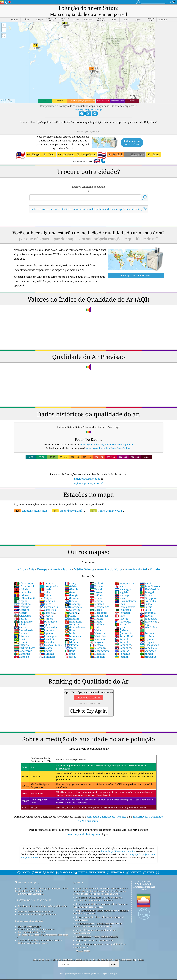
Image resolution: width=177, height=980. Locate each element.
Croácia (46, 610)
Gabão (71, 581)
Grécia (71, 595)
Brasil (20, 633)
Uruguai (147, 636)
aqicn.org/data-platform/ (88, 477)
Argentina (22, 598)
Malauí (96, 616)
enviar (114, 958)
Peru (120, 610)
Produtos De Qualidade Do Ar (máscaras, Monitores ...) (42, 930)
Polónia (122, 613)
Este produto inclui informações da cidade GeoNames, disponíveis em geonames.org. (101, 900)
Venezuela (148, 642)
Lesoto (96, 587)
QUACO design (83, 945)
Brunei (21, 636)
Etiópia (46, 645)
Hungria (72, 619)
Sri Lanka (148, 595)
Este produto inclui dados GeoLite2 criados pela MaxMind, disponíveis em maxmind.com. (98, 893)
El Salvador (48, 622)
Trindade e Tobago (149, 623)
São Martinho (150, 584)
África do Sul (24, 581)
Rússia (146, 578)
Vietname (148, 645)
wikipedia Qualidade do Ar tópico (107, 811)
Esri (10, 96)
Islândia (72, 639)
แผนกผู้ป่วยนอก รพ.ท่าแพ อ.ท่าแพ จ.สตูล (107, 506)
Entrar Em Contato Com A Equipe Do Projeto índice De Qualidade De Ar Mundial (41, 884)
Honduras (73, 613)
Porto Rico (123, 616)
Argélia (21, 595)
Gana (70, 587)
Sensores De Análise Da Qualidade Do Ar (38, 909)
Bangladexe (23, 616)
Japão (70, 648)
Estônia (46, 642)
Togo (145, 619)
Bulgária (22, 639)
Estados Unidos (50, 639)
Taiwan (147, 610)
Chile (45, 587)
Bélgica (21, 619)
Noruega (122, 589)
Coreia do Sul (49, 601)
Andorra (21, 589)
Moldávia (97, 648)
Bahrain (21, 613)
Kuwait (96, 584)
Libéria (96, 595)
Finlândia (47, 651)
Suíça (145, 604)
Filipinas (47, 648)
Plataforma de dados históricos (33, 937)
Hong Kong (73, 616)
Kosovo (96, 581)
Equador (47, 628)
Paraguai (122, 607)
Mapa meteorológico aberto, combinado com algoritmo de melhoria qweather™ (101, 906)
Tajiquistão (149, 613)
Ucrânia (147, 631)
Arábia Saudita (25, 592)
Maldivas (97, 619)
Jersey (70, 651)
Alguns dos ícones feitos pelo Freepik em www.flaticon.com (95, 926)
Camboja (22, 651)
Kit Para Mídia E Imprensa (31, 888)
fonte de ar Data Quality (30, 921)
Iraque (71, 633)
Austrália (22, 604)
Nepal (121, 581)
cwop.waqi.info (81, 914)
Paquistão (123, 604)
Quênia (121, 625)
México (96, 639)
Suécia (146, 601)
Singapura (148, 592)
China (45, 589)
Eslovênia (47, 633)
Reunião (122, 645)
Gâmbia (71, 584)
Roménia (122, 648)
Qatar (120, 622)
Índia (70, 628)
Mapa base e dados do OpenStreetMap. (95, 935)
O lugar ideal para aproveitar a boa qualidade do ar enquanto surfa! (100, 940)
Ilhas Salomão (75, 622)
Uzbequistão (149, 639)
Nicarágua (123, 584)
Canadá (46, 578)
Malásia (97, 613)
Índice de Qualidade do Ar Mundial (118, 846)
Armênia (22, 601)
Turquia (147, 628)
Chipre (46, 592)
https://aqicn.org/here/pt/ (89, 126)
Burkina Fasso (25, 642)
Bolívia (21, 628)
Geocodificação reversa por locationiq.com (97, 931)
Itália (70, 645)
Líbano (96, 592)
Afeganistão (24, 578)
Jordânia (97, 578)
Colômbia (47, 595)
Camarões (22, 648)
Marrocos (97, 628)
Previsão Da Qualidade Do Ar (32, 926)
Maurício (97, 633)
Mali (95, 622)
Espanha (47, 636)
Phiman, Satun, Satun (31, 505)
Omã (120, 598)
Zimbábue (148, 651)
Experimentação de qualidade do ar (35, 906)
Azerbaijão (23, 610)
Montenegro (124, 578)
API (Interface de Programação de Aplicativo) (40, 934)
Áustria (21, 607)
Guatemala (73, 601)
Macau (96, 604)
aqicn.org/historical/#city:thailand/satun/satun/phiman (106, 439)
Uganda (147, 633)
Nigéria (122, 587)
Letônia (96, 589)
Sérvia (146, 589)
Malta (95, 625)
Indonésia (73, 631)
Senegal (147, 587)
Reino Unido (124, 631)
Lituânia (97, 598)
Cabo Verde (23, 645)
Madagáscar (99, 610)
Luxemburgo (99, 601)
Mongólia (97, 651)
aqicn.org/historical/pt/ (87, 473)
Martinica (98, 631)
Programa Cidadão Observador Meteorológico (98, 911)
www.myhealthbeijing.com (84, 828)
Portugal (122, 619)
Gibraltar (72, 592)
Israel (70, 642)
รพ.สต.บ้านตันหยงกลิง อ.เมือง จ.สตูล (78, 505)
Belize (20, 622)
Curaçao (46, 613)
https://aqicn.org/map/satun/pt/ (88, 104)
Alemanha (23, 587)
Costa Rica (48, 604)
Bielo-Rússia (24, 625)
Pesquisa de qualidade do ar (33, 894)
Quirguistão (124, 628)
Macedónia (98, 607)
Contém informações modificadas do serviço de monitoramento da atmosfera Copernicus (98, 919)
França (71, 578)
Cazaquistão (49, 581)
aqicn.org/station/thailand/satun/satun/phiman (109, 442)
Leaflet (3, 94)
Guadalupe (73, 598)
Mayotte (97, 636)
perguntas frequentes (29, 915)
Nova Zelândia (126, 595)
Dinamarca (48, 616)
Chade (45, 584)
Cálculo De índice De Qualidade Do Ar (36, 924)
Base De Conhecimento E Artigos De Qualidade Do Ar (41, 902)
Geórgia (71, 589)
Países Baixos (125, 601)
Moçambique (100, 645)
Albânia (21, 584)
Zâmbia (147, 648)
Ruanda (122, 651)
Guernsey (72, 604)
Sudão (146, 598)
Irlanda (71, 636)
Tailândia (148, 607)
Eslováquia (48, 631)
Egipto (45, 619)
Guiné (70, 610)
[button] (4, 20)
